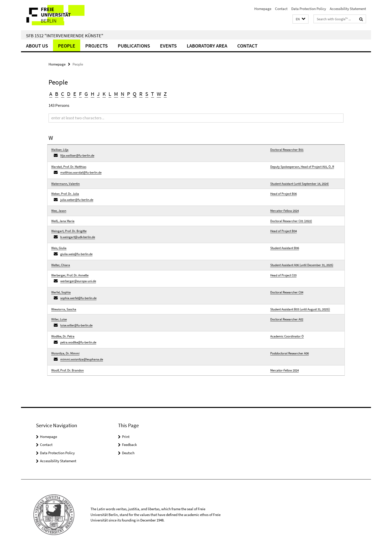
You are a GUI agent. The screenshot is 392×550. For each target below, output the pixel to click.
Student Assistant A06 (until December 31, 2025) (302, 265)
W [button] (159, 94)
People (67, 46)
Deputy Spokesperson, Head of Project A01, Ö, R (302, 167)
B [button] (57, 94)
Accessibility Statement (348, 9)
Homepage (263, 9)
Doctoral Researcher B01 (287, 150)
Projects (96, 46)
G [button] (86, 94)
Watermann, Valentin (65, 184)
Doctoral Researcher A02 (287, 319)
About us (37, 46)
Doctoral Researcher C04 (287, 292)
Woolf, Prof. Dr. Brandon (67, 370)
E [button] (75, 94)
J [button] (98, 94)
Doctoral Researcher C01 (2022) (291, 221)
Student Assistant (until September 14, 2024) (299, 184)
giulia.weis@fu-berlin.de (76, 254)
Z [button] (165, 94)
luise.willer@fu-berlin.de (76, 325)
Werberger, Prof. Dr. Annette (70, 275)
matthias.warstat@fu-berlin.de (81, 172)
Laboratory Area (207, 46)
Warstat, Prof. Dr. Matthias (69, 167)
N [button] (122, 94)
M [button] (116, 94)
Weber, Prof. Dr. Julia (65, 194)
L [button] (110, 94)
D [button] (69, 94)
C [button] (63, 94)
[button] (300, 19)
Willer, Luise (59, 319)
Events (168, 46)
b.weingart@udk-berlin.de (78, 237)
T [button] (152, 94)
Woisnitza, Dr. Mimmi (65, 353)
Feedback (129, 445)
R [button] (141, 94)
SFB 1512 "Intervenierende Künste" (65, 36)
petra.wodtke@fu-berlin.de (78, 342)
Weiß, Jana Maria (63, 221)
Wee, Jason (59, 211)
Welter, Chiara (61, 265)
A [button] (51, 94)
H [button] (92, 94)
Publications (134, 46)
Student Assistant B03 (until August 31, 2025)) (300, 309)
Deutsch (128, 453)
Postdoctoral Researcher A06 (289, 353)
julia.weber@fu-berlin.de (77, 200)
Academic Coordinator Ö (287, 336)
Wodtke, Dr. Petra (63, 336)
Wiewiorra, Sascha (64, 309)
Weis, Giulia (59, 248)
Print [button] (126, 437)
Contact (281, 9)
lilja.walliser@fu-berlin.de (77, 155)
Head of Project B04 (283, 231)
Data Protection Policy (309, 9)
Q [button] (135, 94)
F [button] (80, 94)
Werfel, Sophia (61, 292)
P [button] (128, 94)
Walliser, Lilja (60, 150)
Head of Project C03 (283, 275)
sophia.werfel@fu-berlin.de (78, 298)
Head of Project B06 (283, 194)
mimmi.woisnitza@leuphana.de (82, 359)
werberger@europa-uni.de (78, 281)
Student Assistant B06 (285, 248)
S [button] (147, 94)
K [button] (104, 94)
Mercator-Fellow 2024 (284, 211)
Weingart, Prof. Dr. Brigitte (69, 231)
